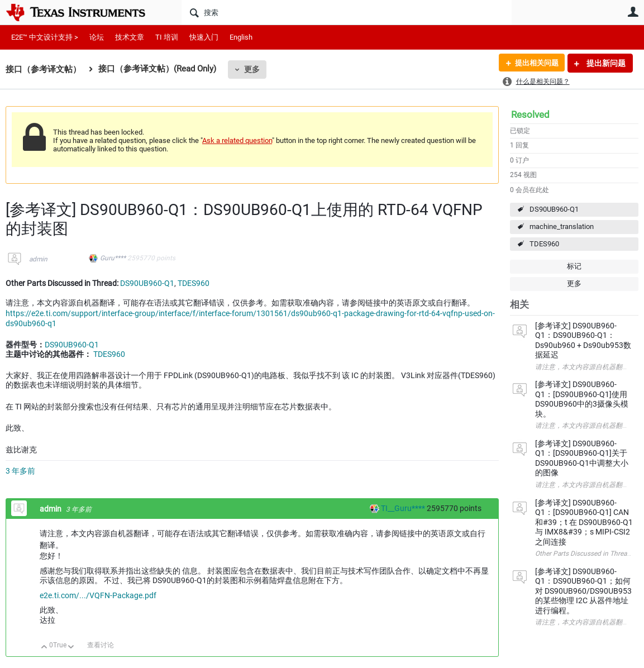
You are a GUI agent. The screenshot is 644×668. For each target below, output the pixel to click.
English (241, 37)
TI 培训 (167, 37)
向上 (44, 648)
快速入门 (204, 37)
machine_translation (562, 226)
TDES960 (544, 244)
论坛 (97, 37)
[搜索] (347, 12)
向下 (71, 648)
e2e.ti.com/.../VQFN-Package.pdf (98, 595)
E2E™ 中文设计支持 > (45, 37)
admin (38, 259)
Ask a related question (237, 140)
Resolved (530, 114)
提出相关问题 (534, 63)
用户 (633, 12)
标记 (574, 266)
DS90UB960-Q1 (554, 209)
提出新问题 (605, 63)
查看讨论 (101, 645)
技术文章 (130, 37)
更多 (252, 69)
